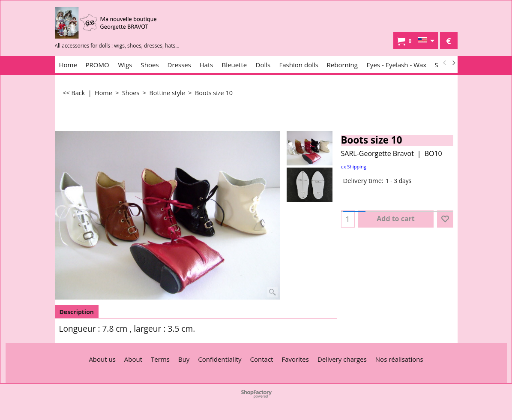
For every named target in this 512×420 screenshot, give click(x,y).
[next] (454, 63)
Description (77, 312)
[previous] (445, 63)
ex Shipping (354, 166)
